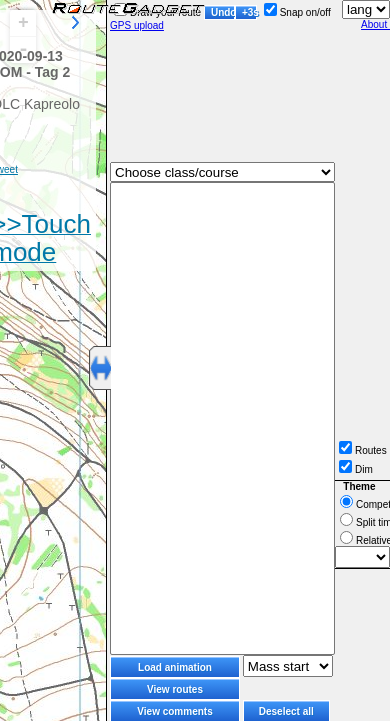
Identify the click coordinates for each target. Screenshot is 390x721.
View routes (175, 689)
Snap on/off (297, 12)
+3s (249, 12)
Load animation (175, 667)
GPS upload (137, 25)
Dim (356, 469)
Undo (223, 12)
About (375, 24)
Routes (363, 450)
